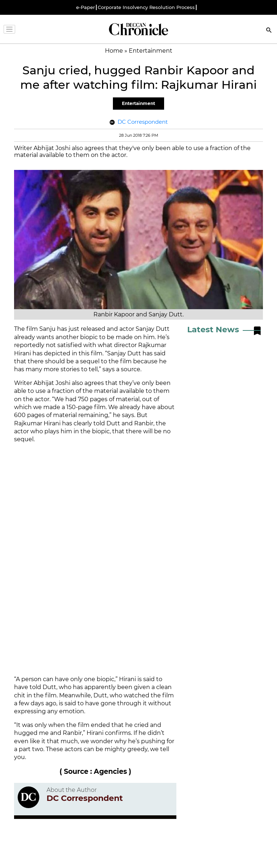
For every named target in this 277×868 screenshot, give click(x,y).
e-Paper (85, 7)
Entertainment (138, 103)
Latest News (213, 330)
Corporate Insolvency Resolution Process (146, 7)
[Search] (269, 31)
